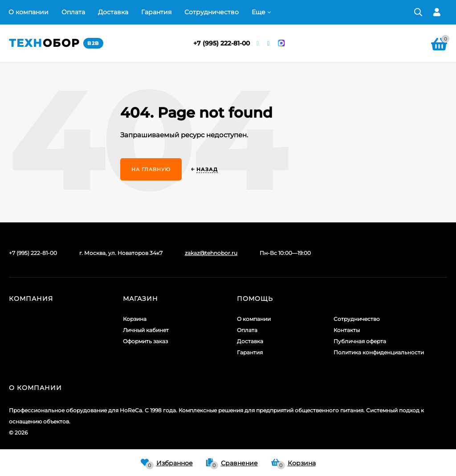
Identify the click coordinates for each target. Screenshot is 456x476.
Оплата (73, 12)
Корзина (135, 319)
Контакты (347, 330)
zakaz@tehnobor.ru (211, 253)
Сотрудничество (212, 12)
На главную (151, 169)
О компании (28, 12)
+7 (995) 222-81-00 (222, 43)
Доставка (113, 12)
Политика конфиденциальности (379, 352)
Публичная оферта (360, 341)
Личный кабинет (146, 330)
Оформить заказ (145, 341)
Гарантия (156, 12)
